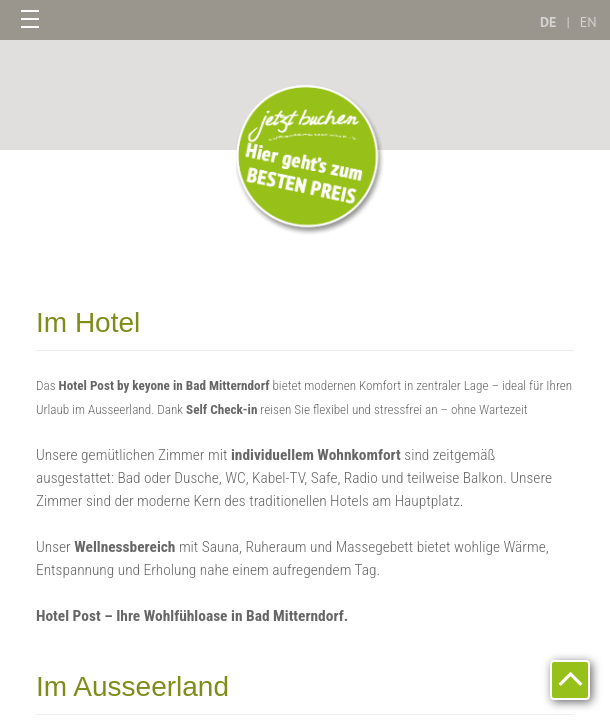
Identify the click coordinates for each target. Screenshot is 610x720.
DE (548, 22)
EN (588, 22)
